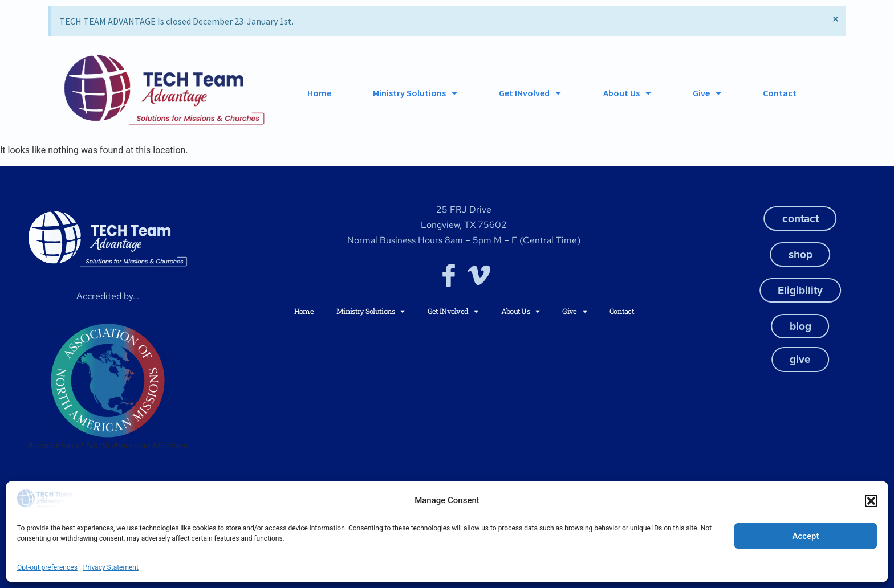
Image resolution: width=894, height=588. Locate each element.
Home (319, 93)
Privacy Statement (111, 567)
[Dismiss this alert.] (836, 19)
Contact (780, 93)
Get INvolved (530, 93)
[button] (871, 501)
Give (707, 93)
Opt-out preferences (47, 567)
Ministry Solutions (415, 93)
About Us (627, 93)
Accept (805, 536)
